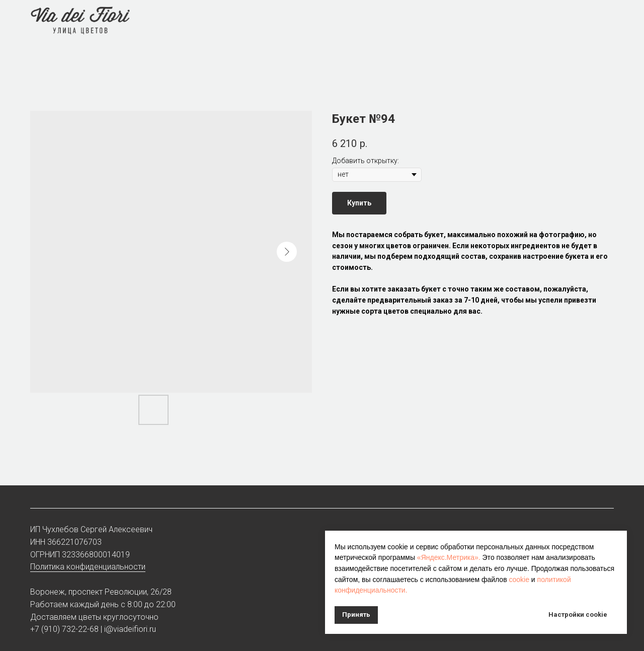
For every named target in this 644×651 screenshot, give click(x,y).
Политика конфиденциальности (88, 567)
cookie (519, 580)
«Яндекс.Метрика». (449, 557)
